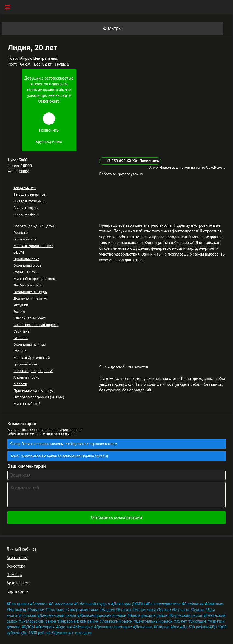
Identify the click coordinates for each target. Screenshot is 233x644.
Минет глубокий (27, 404)
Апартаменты (25, 188)
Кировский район (187, 615)
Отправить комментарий (116, 517)
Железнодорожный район (103, 615)
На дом (108, 610)
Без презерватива (165, 604)
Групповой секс (26, 364)
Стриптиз (21, 331)
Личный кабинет (22, 549)
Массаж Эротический (32, 358)
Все (176, 627)
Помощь (14, 575)
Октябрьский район (39, 621)
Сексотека (16, 566)
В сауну (124, 610)
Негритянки (145, 610)
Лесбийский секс (28, 285)
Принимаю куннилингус (33, 391)
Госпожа (21, 233)
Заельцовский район (148, 615)
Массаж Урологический (33, 246)
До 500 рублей (196, 627)
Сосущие (198, 621)
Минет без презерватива (34, 279)
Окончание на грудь (30, 292)
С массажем (62, 604)
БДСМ (19, 252)
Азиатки (37, 610)
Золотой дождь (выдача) (34, 226)
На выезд (18, 610)
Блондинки (19, 604)
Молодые (84, 627)
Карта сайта (17, 591)
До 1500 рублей (37, 633)
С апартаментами (82, 610)
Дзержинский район (58, 615)
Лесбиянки (194, 604)
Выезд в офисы (26, 214)
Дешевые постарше (114, 627)
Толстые (55, 610)
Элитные (215, 604)
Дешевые (144, 627)
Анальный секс (26, 377)
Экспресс (47, 627)
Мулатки (182, 610)
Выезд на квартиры (30, 195)
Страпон (21, 338)
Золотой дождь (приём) (33, 371)
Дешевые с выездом (73, 633)
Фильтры (163, 29)
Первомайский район (79, 621)
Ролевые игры (25, 272)
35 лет (181, 621)
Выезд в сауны (26, 208)
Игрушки (21, 305)
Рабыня (20, 351)
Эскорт (19, 312)
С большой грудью (93, 604)
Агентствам (17, 558)
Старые (163, 627)
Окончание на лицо (30, 344)
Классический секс (30, 318)
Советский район (117, 621)
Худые (199, 610)
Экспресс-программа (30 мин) (39, 397)
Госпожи (28, 615)
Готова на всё (25, 239)
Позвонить (149, 161)
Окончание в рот (27, 266)
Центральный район (154, 621)
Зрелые (66, 627)
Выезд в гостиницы (30, 201)
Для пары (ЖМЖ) (129, 604)
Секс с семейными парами (36, 325)
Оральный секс (26, 259)
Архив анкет (18, 583)
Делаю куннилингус (30, 298)
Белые (165, 610)
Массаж (20, 384)
